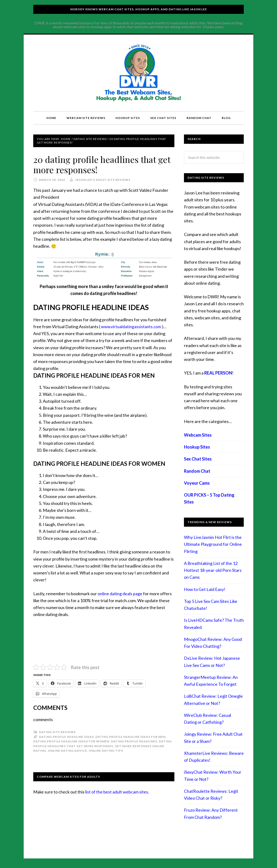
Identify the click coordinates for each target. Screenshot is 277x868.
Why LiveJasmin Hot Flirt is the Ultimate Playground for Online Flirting (213, 544)
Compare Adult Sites (138, 73)
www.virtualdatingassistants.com (131, 327)
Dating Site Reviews (57, 732)
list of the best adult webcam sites (117, 792)
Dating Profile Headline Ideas (66, 737)
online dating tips (106, 751)
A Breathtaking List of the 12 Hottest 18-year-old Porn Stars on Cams (213, 570)
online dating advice (67, 751)
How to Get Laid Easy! (205, 589)
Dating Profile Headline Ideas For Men (130, 737)
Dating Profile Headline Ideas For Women (71, 741)
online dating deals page (120, 594)
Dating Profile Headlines (134, 741)
